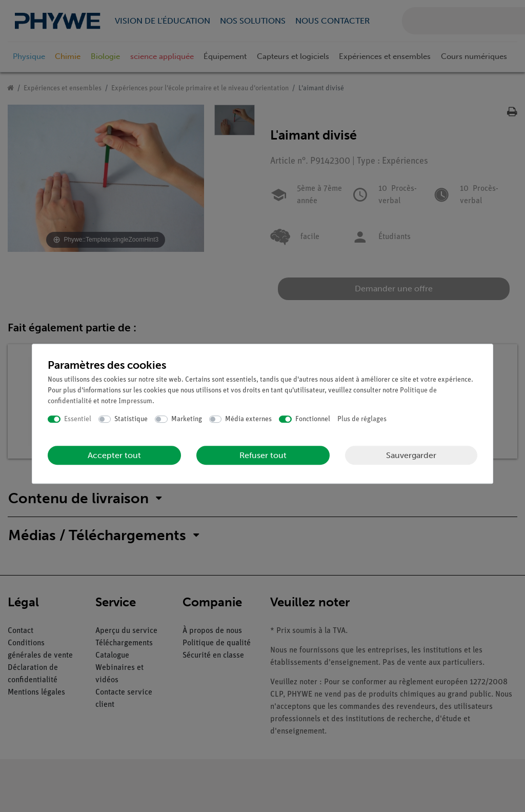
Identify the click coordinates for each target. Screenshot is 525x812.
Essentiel (78, 419)
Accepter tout (114, 455)
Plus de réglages (362, 419)
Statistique (131, 419)
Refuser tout (263, 455)
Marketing (187, 419)
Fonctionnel (313, 419)
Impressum (135, 401)
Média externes (248, 419)
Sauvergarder (411, 455)
